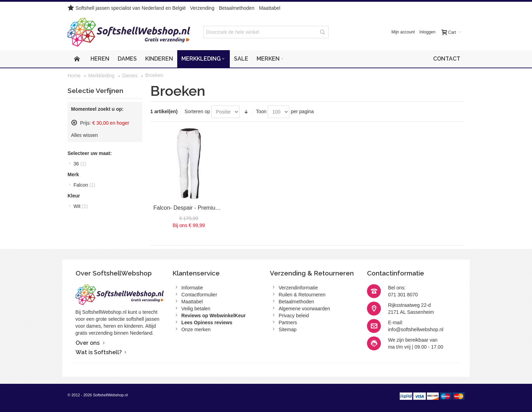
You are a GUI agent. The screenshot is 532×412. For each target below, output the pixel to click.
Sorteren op (197, 111)
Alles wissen (84, 135)
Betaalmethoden (237, 8)
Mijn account (403, 32)
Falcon (84, 185)
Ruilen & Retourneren (302, 295)
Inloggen (428, 32)
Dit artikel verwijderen (74, 123)
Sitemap (287, 329)
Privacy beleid (294, 316)
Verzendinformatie (298, 288)
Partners (288, 322)
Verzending (202, 8)
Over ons (88, 343)
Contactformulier (199, 295)
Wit (81, 206)
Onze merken (196, 329)
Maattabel (270, 8)
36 (80, 164)
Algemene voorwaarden (304, 309)
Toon (261, 111)
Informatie (192, 288)
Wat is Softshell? (99, 352)
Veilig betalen (196, 309)
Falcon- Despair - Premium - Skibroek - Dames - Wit (218, 208)
